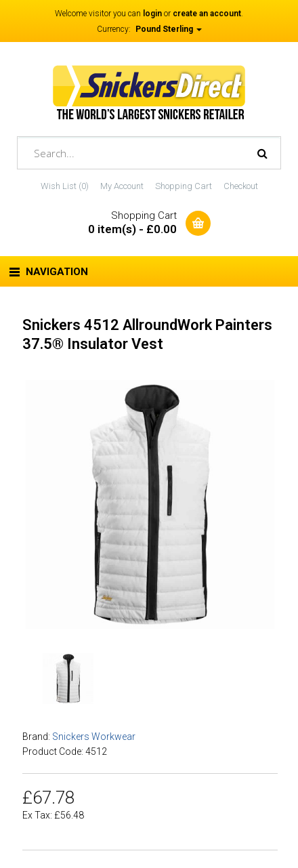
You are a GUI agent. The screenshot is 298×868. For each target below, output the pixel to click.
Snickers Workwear (94, 737)
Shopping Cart (184, 186)
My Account (122, 186)
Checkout (241, 186)
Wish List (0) (65, 186)
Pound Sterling (169, 29)
